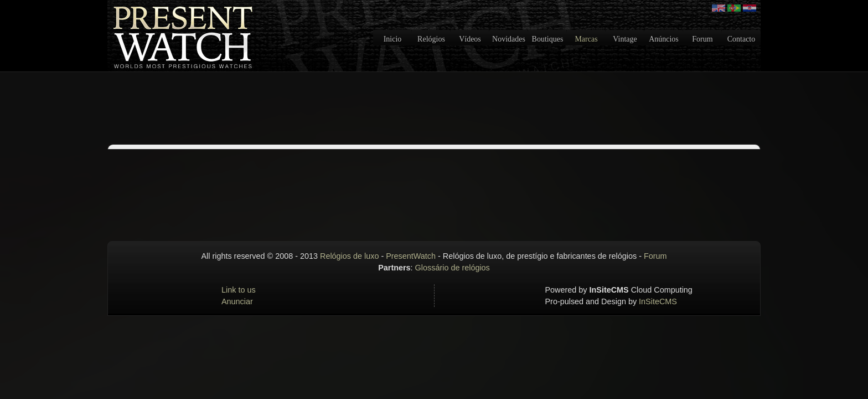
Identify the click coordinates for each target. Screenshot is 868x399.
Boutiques (548, 39)
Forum (702, 39)
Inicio (393, 39)
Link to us (239, 290)
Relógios (431, 39)
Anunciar (237, 301)
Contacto (742, 39)
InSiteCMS (658, 301)
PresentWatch (411, 256)
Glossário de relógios (453, 268)
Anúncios (664, 39)
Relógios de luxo (349, 256)
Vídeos (470, 39)
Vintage (625, 39)
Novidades (509, 39)
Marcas (586, 39)
